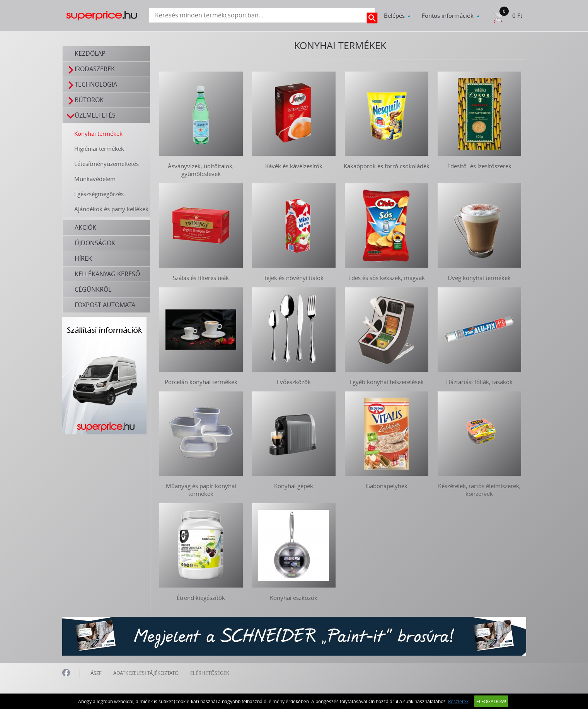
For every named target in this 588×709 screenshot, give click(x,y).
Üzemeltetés (91, 115)
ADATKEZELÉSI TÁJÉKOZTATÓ (146, 673)
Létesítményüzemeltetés (107, 164)
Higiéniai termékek (99, 149)
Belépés (394, 15)
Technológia (92, 85)
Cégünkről (93, 289)
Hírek (83, 258)
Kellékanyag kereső (107, 274)
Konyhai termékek (98, 133)
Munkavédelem (95, 179)
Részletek (458, 701)
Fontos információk (448, 15)
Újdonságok (95, 243)
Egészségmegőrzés (99, 194)
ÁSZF (96, 673)
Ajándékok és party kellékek (111, 209)
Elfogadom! (491, 701)
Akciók (85, 227)
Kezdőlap (90, 53)
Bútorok (85, 100)
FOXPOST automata (105, 305)
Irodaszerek (91, 69)
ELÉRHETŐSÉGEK (210, 673)
